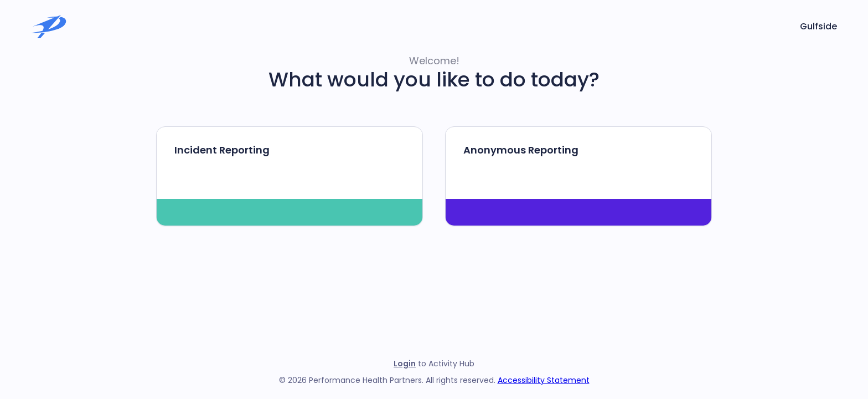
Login (405, 364)
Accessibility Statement (544, 380)
